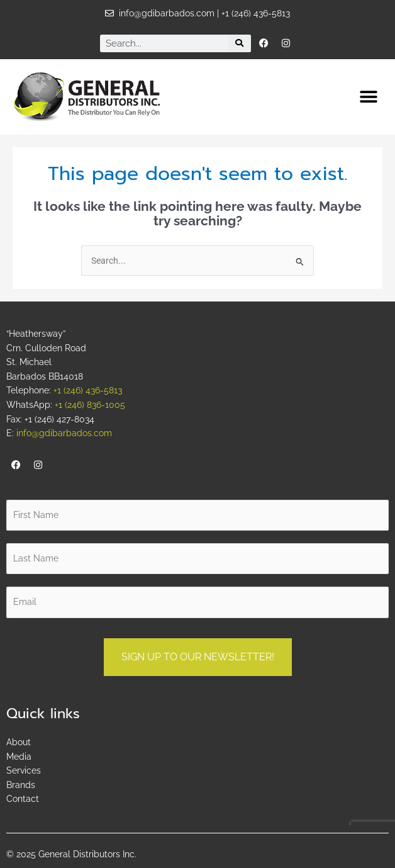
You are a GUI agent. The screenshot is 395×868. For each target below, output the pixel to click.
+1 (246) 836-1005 (90, 405)
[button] (368, 97)
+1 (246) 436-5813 (88, 390)
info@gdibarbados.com (64, 433)
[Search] (240, 43)
